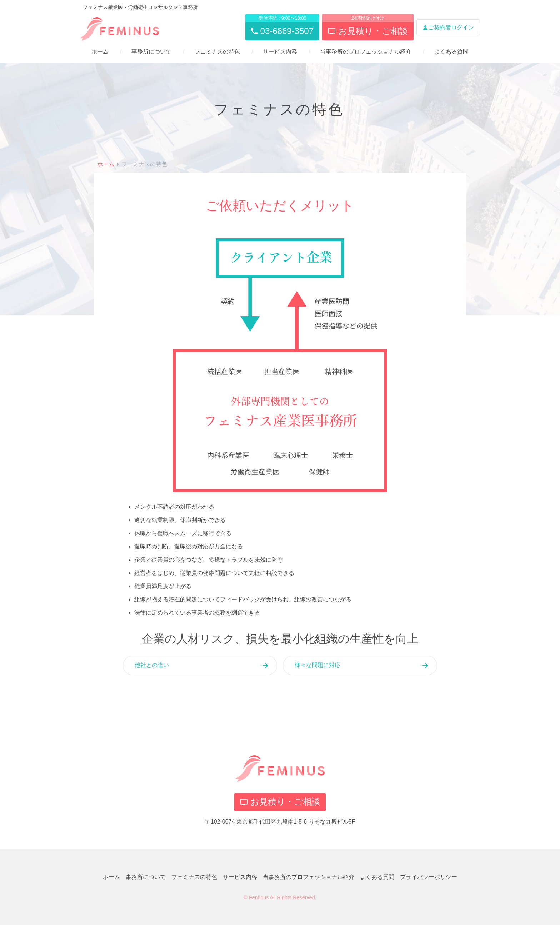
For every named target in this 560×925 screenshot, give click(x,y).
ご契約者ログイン (448, 27)
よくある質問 (451, 52)
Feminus (259, 897)
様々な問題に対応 (317, 665)
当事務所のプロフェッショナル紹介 (366, 52)
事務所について (151, 52)
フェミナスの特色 (217, 52)
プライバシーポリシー (429, 877)
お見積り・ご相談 (280, 802)
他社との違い (152, 665)
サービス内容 (280, 52)
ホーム (100, 52)
